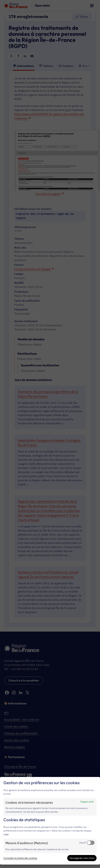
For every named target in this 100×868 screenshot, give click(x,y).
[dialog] (50, 821)
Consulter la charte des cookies (20, 858)
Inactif (83, 843)
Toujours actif (87, 802)
